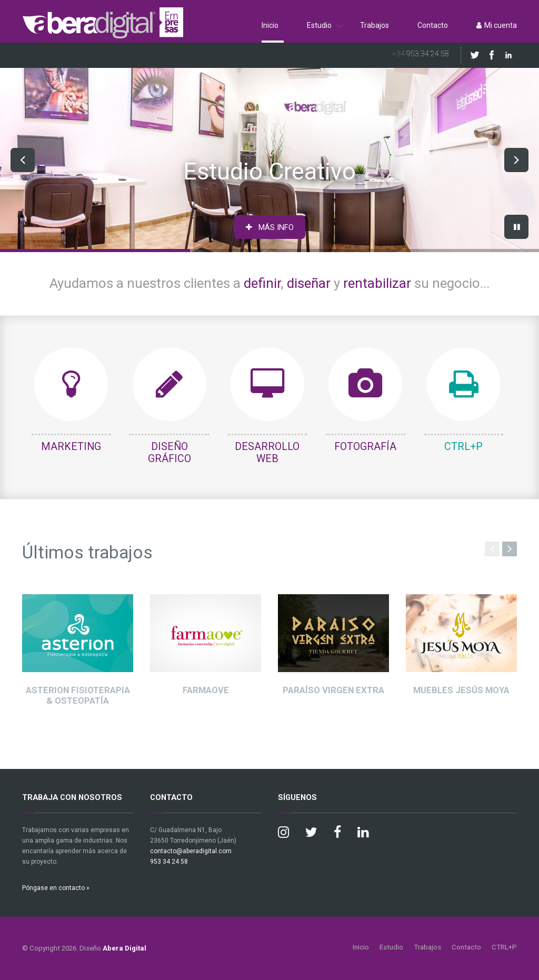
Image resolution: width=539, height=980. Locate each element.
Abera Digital (124, 948)
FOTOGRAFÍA (365, 447)
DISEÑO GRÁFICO (169, 453)
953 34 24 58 (421, 54)
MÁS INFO (270, 227)
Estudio (319, 25)
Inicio (270, 25)
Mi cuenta (497, 25)
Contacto (433, 25)
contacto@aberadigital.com (191, 851)
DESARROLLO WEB (267, 453)
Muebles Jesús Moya (461, 690)
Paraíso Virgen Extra (333, 690)
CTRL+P (463, 447)
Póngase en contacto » (56, 888)
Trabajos (375, 25)
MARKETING (71, 447)
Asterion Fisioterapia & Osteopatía (78, 695)
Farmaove (206, 690)
